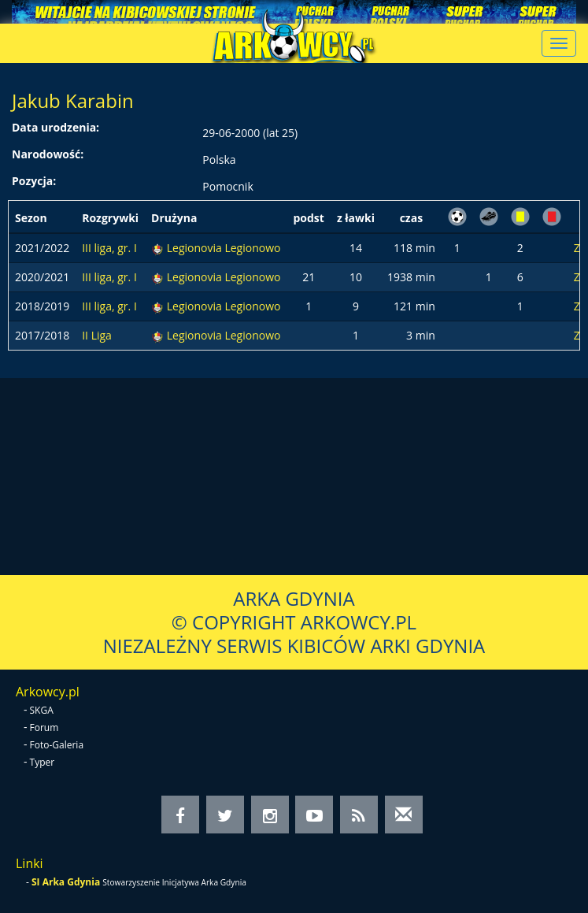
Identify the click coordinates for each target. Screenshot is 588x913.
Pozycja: (34, 181)
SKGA (42, 710)
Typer (43, 762)
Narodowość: (48, 154)
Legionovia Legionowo (224, 248)
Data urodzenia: (55, 127)
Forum (44, 727)
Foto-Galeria (57, 745)
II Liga (97, 335)
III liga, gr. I (109, 248)
